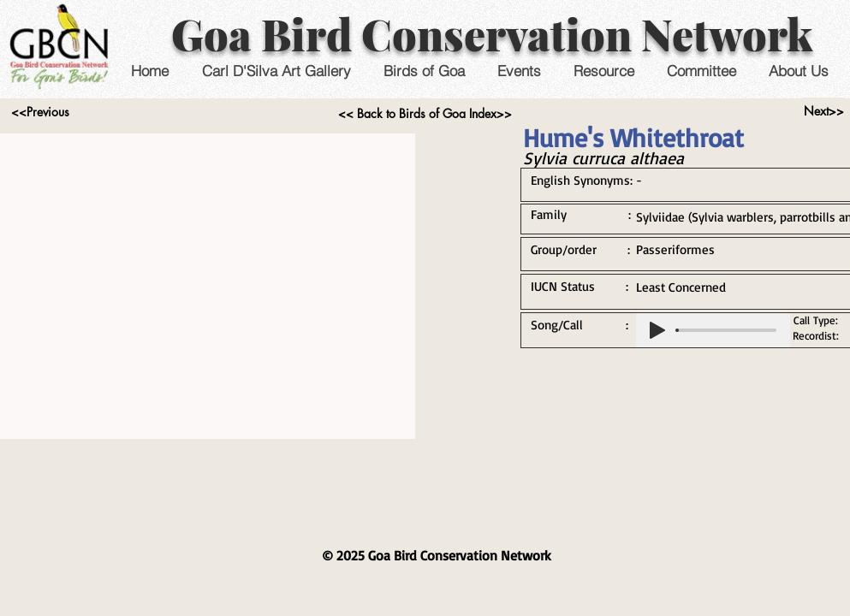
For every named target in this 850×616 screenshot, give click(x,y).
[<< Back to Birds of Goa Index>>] (425, 114)
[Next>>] (824, 111)
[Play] (657, 330)
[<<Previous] (41, 112)
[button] (519, 71)
